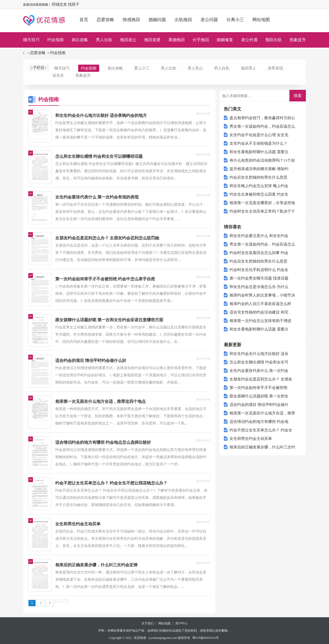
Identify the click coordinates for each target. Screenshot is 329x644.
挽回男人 (249, 68)
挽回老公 (128, 40)
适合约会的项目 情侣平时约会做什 (259, 405)
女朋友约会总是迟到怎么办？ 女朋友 (261, 379)
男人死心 (195, 68)
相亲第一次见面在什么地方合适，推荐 (262, 413)
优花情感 (140, 638)
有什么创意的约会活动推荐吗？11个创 (262, 160)
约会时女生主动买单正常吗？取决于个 (262, 211)
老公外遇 (249, 40)
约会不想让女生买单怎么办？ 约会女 (261, 430)
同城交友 (59, 4)
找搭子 (74, 4)
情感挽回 (131, 20)
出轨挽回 (183, 20)
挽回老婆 (152, 40)
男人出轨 (104, 40)
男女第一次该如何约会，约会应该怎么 (262, 126)
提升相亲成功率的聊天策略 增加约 (259, 169)
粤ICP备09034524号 (205, 638)
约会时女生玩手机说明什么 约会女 (259, 270)
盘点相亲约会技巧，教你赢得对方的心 (262, 118)
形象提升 (298, 40)
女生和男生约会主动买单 (251, 439)
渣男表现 (275, 68)
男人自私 (222, 68)
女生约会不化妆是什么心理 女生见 (259, 135)
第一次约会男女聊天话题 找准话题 (259, 278)
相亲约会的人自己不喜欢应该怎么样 (260, 304)
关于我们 (148, 623)
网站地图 (261, 20)
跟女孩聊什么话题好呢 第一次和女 (259, 396)
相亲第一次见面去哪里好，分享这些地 (262, 203)
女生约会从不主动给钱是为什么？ (258, 143)
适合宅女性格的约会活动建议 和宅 (259, 312)
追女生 (58, 75)
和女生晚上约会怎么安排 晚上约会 (259, 186)
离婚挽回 (177, 40)
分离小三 (235, 20)
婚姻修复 (225, 40)
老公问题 (209, 20)
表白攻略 (80, 40)
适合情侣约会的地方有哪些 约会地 (259, 422)
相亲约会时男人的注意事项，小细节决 (262, 295)
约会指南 (56, 40)
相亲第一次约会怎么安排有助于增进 (260, 321)
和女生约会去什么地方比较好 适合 (259, 354)
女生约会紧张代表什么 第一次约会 (259, 371)
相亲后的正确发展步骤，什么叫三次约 (262, 447)
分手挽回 (201, 40)
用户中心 (181, 623)
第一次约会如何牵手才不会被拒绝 (258, 388)
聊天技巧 (31, 40)
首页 (84, 20)
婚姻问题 (157, 20)
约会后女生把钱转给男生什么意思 (258, 177)
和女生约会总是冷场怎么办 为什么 (259, 287)
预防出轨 (273, 40)
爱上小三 (142, 68)
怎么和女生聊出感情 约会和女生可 (259, 362)
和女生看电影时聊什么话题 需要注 (259, 152)
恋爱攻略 (105, 20)
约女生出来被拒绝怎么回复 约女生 (259, 194)
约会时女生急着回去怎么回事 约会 (259, 253)
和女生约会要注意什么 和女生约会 (259, 236)
